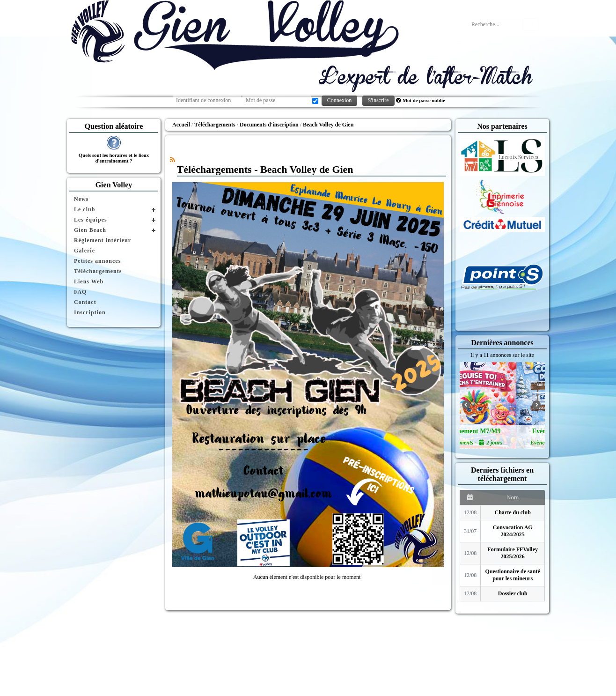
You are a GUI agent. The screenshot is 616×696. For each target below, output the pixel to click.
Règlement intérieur (103, 240)
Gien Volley (114, 185)
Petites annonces (97, 261)
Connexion (340, 100)
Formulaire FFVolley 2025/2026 (513, 553)
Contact (85, 302)
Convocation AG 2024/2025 (513, 531)
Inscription (90, 312)
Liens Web (89, 281)
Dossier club (513, 593)
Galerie (84, 251)
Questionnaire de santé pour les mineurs (513, 575)
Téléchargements (98, 271)
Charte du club (513, 512)
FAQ (80, 292)
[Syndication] (172, 160)
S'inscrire (378, 100)
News (81, 199)
